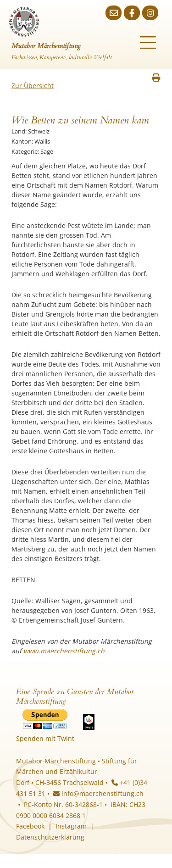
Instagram (71, 826)
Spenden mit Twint (45, 738)
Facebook (30, 826)
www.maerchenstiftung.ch (64, 651)
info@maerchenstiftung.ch (98, 793)
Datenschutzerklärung (50, 837)
